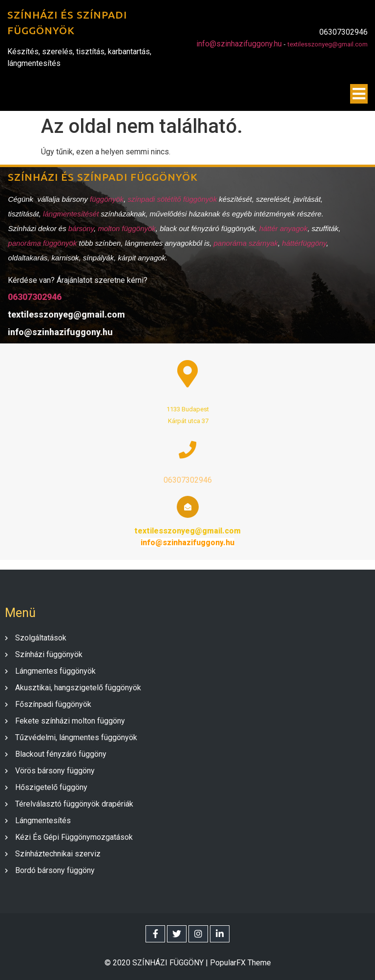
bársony (80, 228)
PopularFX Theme (240, 961)
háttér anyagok (282, 228)
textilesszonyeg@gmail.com (328, 45)
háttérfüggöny (303, 243)
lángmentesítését (71, 213)
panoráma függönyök (42, 243)
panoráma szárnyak (245, 243)
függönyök (106, 199)
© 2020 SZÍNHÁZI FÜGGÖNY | (157, 961)
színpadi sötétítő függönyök (172, 199)
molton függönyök (126, 228)
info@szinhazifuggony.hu (239, 45)
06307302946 (34, 296)
